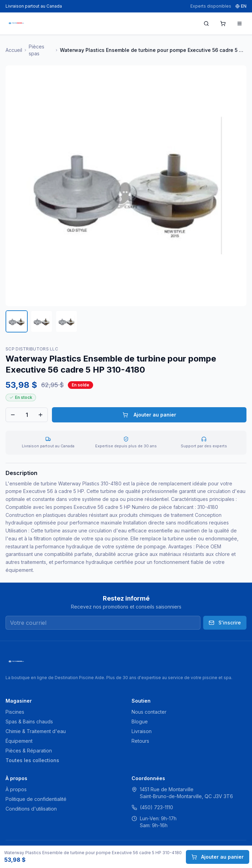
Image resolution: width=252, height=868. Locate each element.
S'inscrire (225, 623)
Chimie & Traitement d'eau (36, 731)
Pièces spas (37, 50)
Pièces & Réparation (29, 751)
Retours (140, 741)
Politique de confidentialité (36, 799)
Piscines (15, 712)
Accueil (14, 50)
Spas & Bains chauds (29, 721)
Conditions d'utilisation (31, 809)
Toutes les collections (32, 760)
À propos (16, 789)
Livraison (142, 731)
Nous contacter (149, 712)
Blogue (140, 721)
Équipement (19, 741)
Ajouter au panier (149, 415)
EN (241, 6)
